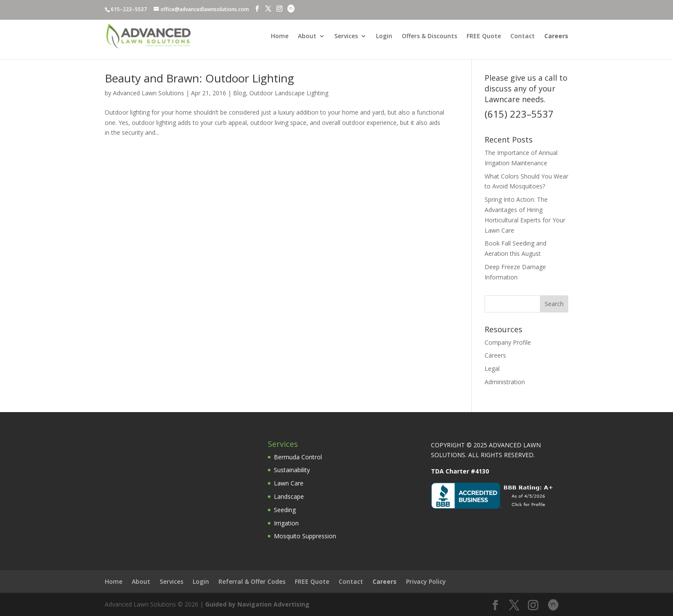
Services (346, 36)
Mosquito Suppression (305, 536)
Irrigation (286, 523)
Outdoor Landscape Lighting (289, 93)
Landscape (289, 496)
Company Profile (508, 342)
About (307, 36)
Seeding (285, 510)
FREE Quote (484, 36)
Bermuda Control (298, 457)
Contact (523, 36)
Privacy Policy (426, 581)
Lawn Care (289, 483)
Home (280, 36)
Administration (505, 382)
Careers (495, 355)
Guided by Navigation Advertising (257, 604)
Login (384, 36)
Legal (492, 369)
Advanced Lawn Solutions (149, 93)
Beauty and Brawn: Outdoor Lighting (199, 78)
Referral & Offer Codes (252, 581)
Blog (239, 93)
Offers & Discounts (429, 36)
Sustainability (292, 470)
